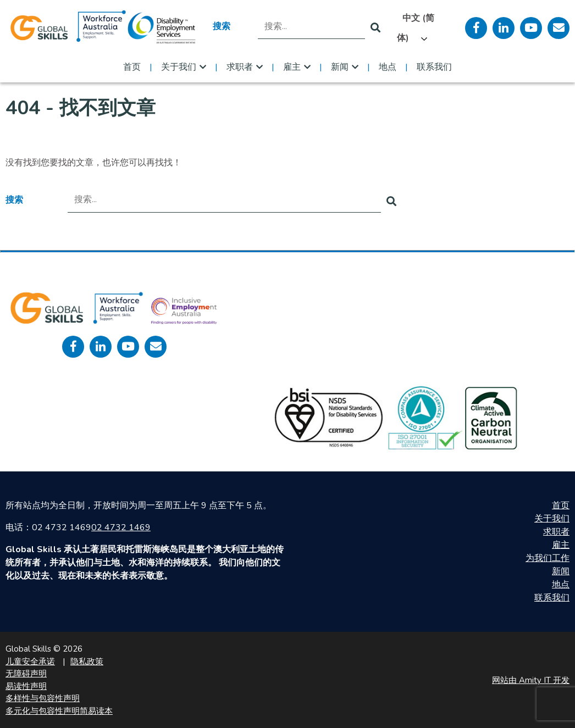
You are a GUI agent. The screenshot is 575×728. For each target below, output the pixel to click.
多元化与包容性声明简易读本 (59, 711)
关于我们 (179, 67)
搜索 (222, 26)
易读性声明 (26, 686)
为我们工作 (548, 558)
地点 (388, 67)
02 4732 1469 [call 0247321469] (121, 527)
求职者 (240, 67)
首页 (132, 67)
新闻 (340, 67)
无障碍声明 (26, 674)
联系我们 (434, 67)
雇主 (292, 67)
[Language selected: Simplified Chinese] (423, 28)
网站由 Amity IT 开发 (531, 680)
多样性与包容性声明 (43, 698)
